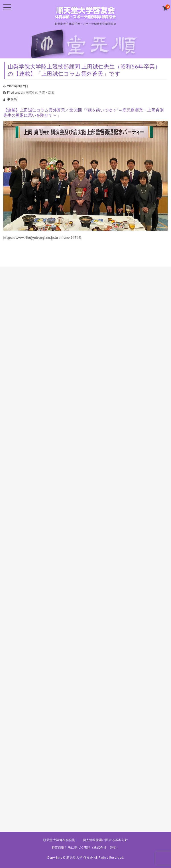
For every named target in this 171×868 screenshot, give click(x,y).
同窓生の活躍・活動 (40, 92)
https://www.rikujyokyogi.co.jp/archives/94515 (42, 237)
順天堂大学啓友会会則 (59, 840)
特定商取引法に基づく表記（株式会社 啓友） (86, 847)
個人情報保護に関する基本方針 (105, 840)
